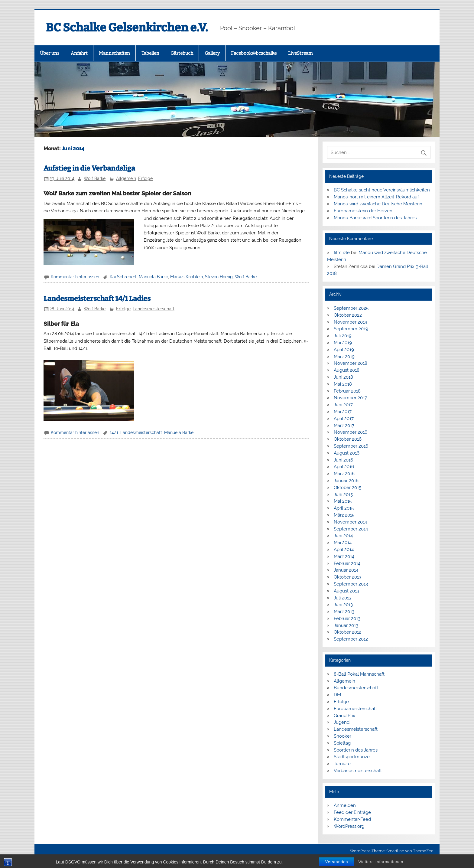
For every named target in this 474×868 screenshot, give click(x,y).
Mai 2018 (343, 384)
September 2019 (351, 329)
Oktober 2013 (347, 577)
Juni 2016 (343, 460)
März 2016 (344, 474)
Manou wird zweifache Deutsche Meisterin (378, 204)
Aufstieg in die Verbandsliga (89, 168)
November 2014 (350, 522)
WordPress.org (349, 826)
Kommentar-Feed (352, 819)
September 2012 (351, 639)
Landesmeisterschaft (154, 309)
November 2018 (351, 363)
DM (337, 695)
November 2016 (351, 432)
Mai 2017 (343, 412)
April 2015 (344, 508)
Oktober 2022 (348, 315)
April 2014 (344, 550)
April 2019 (344, 350)
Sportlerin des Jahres (356, 750)
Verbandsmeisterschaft (358, 771)
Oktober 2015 (347, 488)
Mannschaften (114, 53)
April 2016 (344, 467)
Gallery (212, 53)
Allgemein (126, 178)
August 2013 (346, 591)
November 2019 (351, 322)
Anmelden (345, 805)
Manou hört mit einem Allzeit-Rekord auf (376, 197)
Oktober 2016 (348, 439)
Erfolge (145, 178)
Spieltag (342, 743)
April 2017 (344, 419)
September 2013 (351, 584)
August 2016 (347, 453)
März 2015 (344, 515)
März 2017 (344, 426)
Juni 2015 (343, 494)
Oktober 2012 (347, 632)
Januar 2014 (346, 570)
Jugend (342, 722)
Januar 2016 (346, 481)
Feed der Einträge (352, 812)
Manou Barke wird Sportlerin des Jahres (375, 218)
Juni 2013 (343, 605)
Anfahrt (79, 53)
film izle (342, 253)
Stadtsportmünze (352, 757)
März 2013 (344, 612)
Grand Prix (344, 716)
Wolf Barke (95, 178)
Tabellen (150, 53)
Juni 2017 (343, 405)
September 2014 (351, 529)
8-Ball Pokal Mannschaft (359, 674)
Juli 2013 (343, 598)
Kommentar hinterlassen (75, 277)
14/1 (114, 432)
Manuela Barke (153, 277)
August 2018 (347, 370)
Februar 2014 (347, 563)
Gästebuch (182, 53)
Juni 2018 (343, 377)
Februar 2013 (347, 618)
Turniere (342, 764)
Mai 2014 (343, 543)
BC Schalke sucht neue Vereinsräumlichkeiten (382, 190)
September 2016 (351, 446)
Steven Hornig (219, 277)
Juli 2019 (343, 336)
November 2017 (350, 398)
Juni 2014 (343, 536)
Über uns (50, 53)
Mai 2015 (343, 501)
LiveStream (300, 53)
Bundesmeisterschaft (356, 688)
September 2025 (351, 308)
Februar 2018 (347, 391)
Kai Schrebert (123, 277)
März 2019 (344, 357)
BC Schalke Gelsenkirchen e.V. (127, 28)
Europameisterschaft (355, 709)
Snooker (343, 736)
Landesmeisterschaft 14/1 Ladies (97, 299)
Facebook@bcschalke (254, 53)
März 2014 (344, 556)
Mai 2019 (343, 343)
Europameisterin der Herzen (363, 211)
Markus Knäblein (187, 277)
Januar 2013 (346, 625)
